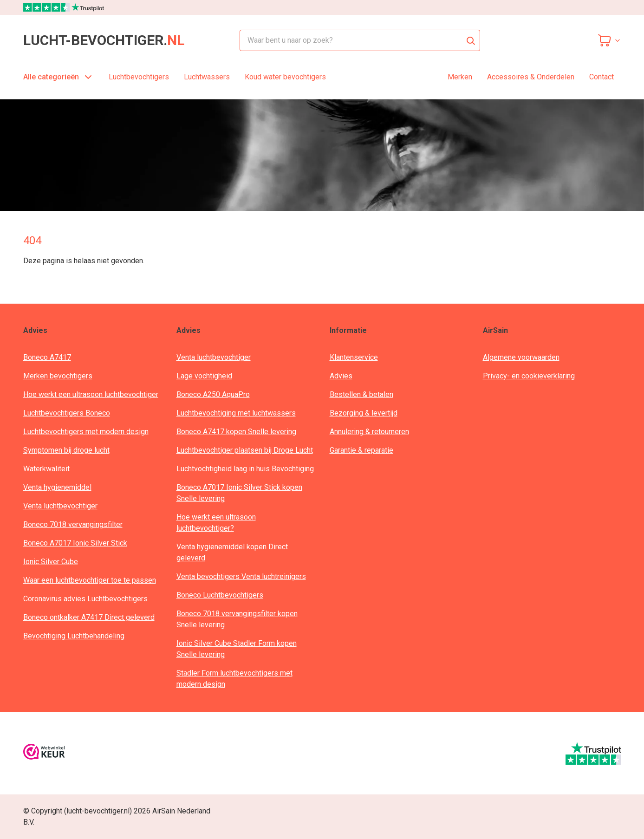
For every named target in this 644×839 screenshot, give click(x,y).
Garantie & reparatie (361, 450)
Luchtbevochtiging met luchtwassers (236, 413)
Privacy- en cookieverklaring (529, 376)
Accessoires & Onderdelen (531, 77)
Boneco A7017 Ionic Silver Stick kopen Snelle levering (239, 493)
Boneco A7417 (47, 357)
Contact (602, 77)
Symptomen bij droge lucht (66, 450)
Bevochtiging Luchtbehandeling (74, 636)
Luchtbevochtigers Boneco (67, 413)
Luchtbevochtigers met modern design (86, 432)
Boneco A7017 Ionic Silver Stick (75, 543)
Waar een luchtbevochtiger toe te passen (90, 580)
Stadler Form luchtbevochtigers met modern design (234, 679)
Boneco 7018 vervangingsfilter (73, 524)
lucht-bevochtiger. (104, 40)
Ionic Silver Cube (51, 562)
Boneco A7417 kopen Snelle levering (236, 432)
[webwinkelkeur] (44, 753)
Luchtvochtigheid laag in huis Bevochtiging (245, 469)
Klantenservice (354, 357)
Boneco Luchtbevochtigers (220, 595)
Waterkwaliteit (46, 469)
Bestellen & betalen (361, 394)
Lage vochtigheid (204, 376)
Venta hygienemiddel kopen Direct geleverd (232, 552)
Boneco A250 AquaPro (213, 394)
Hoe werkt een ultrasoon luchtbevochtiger (91, 394)
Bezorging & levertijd (364, 413)
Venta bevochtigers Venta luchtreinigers (241, 576)
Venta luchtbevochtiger (60, 506)
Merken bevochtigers (58, 376)
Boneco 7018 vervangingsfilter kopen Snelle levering (237, 619)
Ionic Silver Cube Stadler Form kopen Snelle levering (237, 649)
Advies (341, 376)
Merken (460, 77)
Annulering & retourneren (369, 432)
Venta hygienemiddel (57, 487)
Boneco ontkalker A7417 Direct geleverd (89, 617)
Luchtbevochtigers (139, 77)
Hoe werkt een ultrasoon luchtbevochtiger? (216, 523)
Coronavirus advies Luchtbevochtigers (85, 599)
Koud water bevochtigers (285, 77)
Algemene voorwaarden (521, 357)
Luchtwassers (207, 77)
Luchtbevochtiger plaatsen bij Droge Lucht (245, 450)
